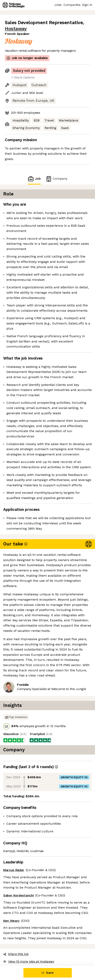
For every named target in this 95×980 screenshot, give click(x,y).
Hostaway (16, 29)
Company (56, 179)
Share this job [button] (16, 954)
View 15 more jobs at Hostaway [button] (29, 961)
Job (34, 179)
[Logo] (14, 5)
